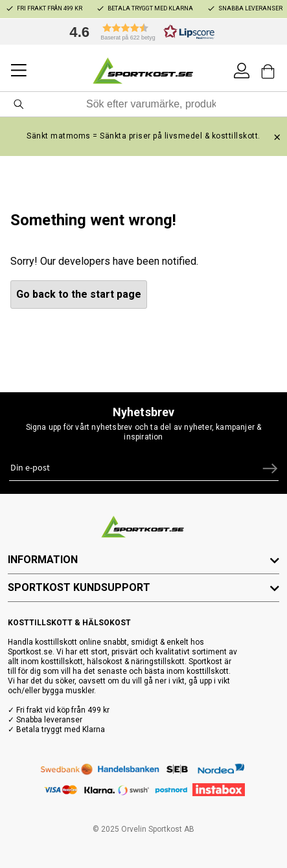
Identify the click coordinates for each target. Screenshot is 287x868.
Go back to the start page (79, 294)
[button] (139, 32)
